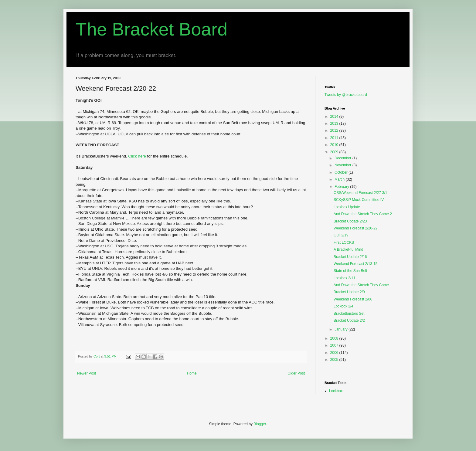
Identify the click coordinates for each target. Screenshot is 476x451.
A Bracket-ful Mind (348, 249)
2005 (335, 360)
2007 (335, 345)
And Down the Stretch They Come (361, 285)
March (340, 179)
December (343, 158)
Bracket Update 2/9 (349, 292)
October (342, 172)
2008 (335, 338)
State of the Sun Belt (350, 271)
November (343, 165)
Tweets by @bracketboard (346, 95)
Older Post (296, 373)
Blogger (260, 424)
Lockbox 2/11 (344, 278)
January (342, 329)
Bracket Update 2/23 (350, 221)
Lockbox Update (347, 207)
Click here (138, 156)
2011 (335, 138)
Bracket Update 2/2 (349, 320)
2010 (335, 145)
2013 (335, 124)
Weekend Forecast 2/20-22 (356, 228)
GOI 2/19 (341, 235)
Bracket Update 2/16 (350, 257)
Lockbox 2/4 (343, 306)
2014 (335, 117)
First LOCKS (344, 242)
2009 (335, 152)
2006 (335, 353)
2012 (335, 131)
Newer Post (87, 373)
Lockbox (336, 391)
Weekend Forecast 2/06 (353, 299)
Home (192, 373)
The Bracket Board (151, 29)
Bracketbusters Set (349, 314)
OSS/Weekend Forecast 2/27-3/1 (360, 193)
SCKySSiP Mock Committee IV (359, 200)
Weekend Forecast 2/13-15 (356, 264)
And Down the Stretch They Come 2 (363, 214)
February (342, 187)
